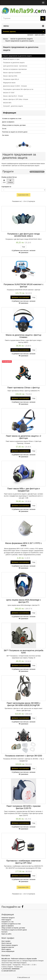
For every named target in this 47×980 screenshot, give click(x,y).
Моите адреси (6, 949)
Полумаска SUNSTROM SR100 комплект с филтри (23, 285)
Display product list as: (9, 177)
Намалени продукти (8, 918)
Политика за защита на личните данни (15, 132)
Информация (10, 113)
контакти (30, 35)
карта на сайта (40, 35)
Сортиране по (6, 187)
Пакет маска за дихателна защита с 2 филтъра (23, 437)
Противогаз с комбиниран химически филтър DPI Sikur (23, 862)
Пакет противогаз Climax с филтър (23, 388)
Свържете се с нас (8, 922)
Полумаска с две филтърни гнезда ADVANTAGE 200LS (24, 235)
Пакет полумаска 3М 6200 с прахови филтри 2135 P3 (23, 807)
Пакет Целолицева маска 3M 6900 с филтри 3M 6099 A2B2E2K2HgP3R (24, 704)
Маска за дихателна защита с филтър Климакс (23, 336)
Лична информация (8, 951)
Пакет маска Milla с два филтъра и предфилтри (23, 490)
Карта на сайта (6, 934)
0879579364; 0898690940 (11, 969)
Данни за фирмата (8, 122)
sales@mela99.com (10, 971)
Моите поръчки (6, 943)
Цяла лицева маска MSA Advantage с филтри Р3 (23, 601)
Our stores (5, 135)
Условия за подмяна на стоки (12, 119)
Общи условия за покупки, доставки (14, 125)
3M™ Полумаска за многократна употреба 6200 (23, 652)
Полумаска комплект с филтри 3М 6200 (23, 756)
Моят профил (6, 941)
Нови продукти (6, 920)
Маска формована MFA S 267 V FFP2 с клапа (23, 544)
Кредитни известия (8, 947)
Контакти (4, 932)
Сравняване (24, 253)
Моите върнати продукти (10, 945)
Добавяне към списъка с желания (23, 250)
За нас (4, 129)
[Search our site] (21, 18)
